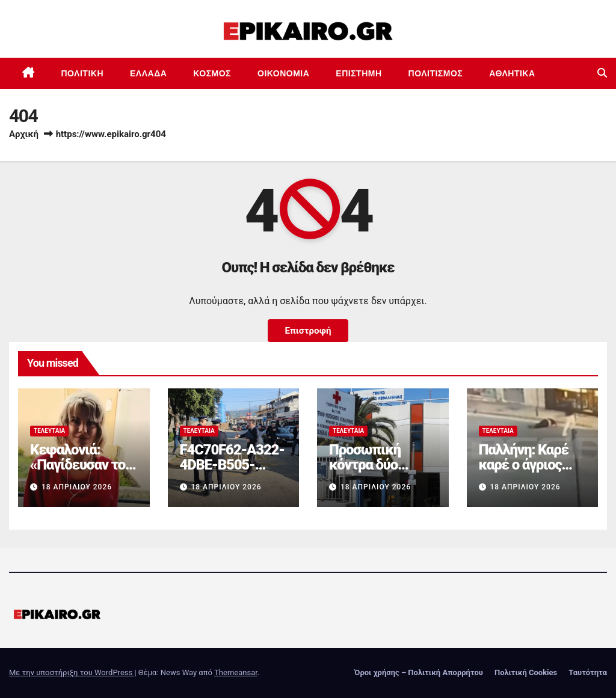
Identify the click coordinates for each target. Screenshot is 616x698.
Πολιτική (83, 73)
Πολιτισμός (436, 73)
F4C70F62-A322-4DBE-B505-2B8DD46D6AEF (232, 465)
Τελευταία (49, 431)
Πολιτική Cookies (526, 672)
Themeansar (236, 672)
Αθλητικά (512, 73)
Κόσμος (212, 73)
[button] (602, 73)
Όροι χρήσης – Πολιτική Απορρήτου (419, 672)
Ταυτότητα (588, 672)
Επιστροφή (308, 331)
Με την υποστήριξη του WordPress (72, 672)
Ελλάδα (148, 73)
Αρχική (24, 134)
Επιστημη (359, 73)
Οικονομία (283, 73)
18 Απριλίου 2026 (77, 487)
